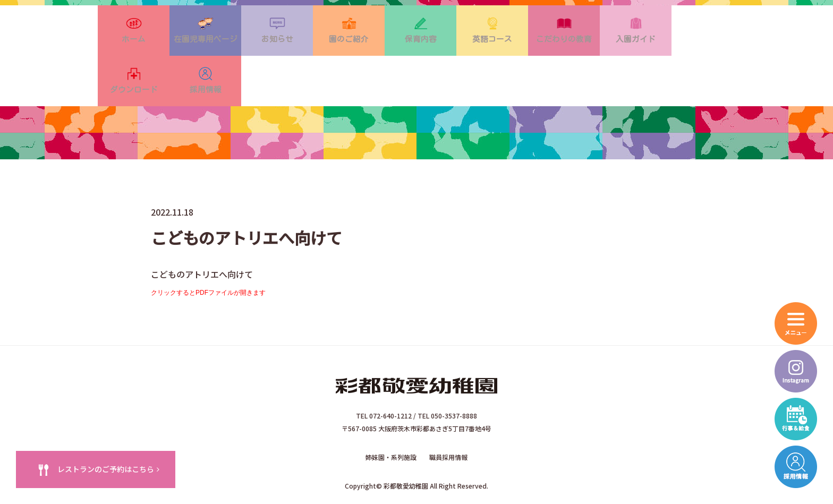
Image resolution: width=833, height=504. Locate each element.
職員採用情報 (448, 421)
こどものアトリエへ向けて (202, 241)
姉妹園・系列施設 (391, 421)
